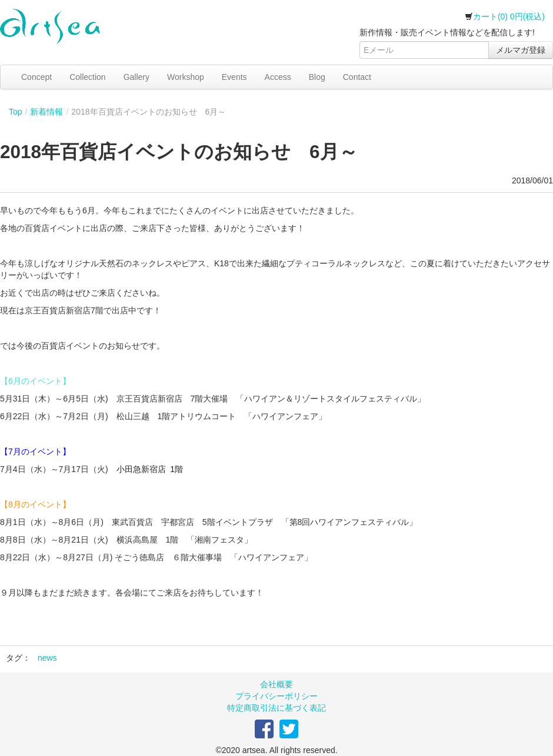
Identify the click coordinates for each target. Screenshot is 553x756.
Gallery (136, 77)
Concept (36, 77)
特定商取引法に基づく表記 (276, 708)
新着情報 (46, 112)
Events (234, 77)
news (47, 658)
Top (16, 112)
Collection (87, 77)
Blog (317, 77)
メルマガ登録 (521, 50)
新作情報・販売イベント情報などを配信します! (447, 32)
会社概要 (276, 684)
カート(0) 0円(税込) (505, 16)
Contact (357, 77)
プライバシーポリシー (276, 696)
